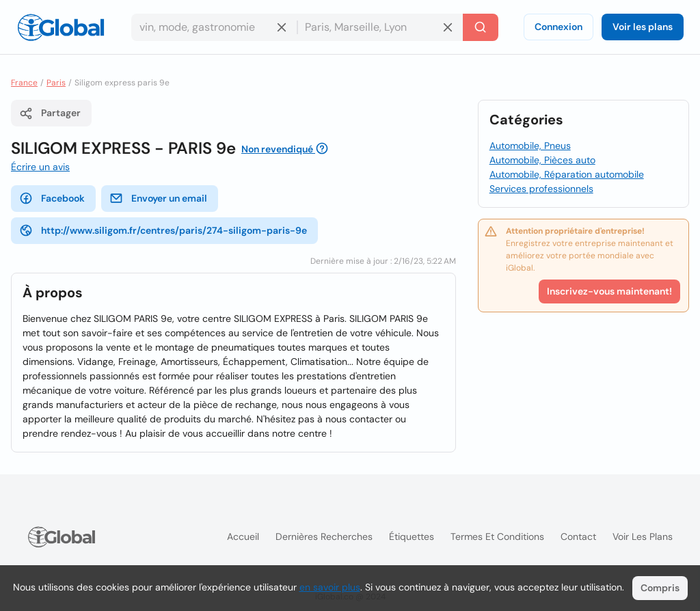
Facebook (52, 198)
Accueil (243, 537)
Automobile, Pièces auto (542, 160)
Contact (578, 537)
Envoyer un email (158, 198)
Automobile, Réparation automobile (567, 174)
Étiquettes (412, 537)
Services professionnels (541, 189)
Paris (56, 83)
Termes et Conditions (497, 537)
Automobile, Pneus (530, 146)
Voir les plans (643, 27)
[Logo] (61, 27)
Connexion (558, 27)
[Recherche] (481, 27)
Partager (50, 113)
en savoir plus (330, 587)
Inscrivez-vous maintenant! (609, 291)
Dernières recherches (324, 537)
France (24, 83)
